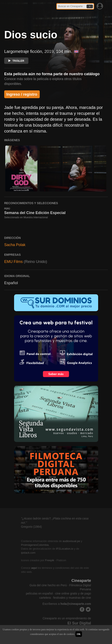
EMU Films (13, 262)
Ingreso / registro (22, 94)
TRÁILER (16, 61)
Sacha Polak (15, 245)
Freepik (49, 560)
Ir (90, 6)
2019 (49, 51)
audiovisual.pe (71, 541)
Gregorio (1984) (31, 527)
